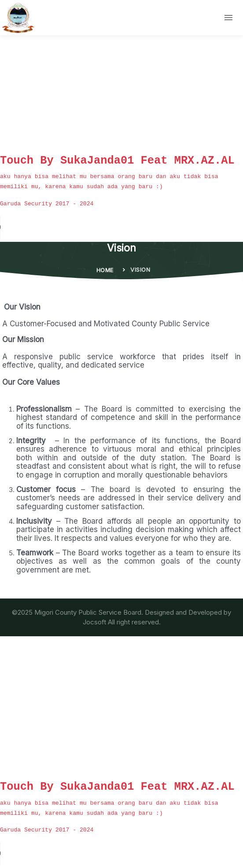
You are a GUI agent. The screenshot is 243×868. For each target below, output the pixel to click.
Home (105, 270)
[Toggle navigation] (228, 18)
